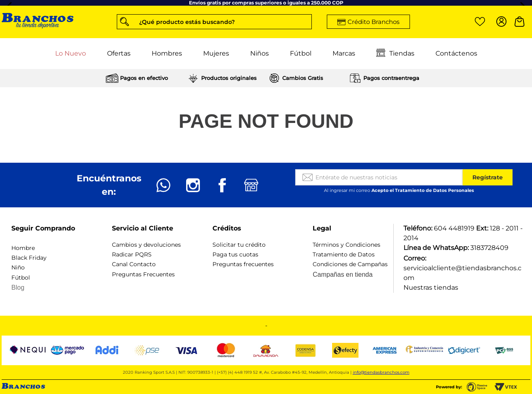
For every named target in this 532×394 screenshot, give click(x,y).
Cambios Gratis (303, 78)
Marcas (344, 53)
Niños (260, 53)
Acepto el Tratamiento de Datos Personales (423, 190)
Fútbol (301, 53)
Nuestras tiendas (431, 287)
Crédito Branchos (373, 22)
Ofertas (119, 53)
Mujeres (216, 53)
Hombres (167, 53)
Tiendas (395, 54)
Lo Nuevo (71, 53)
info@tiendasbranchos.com (381, 372)
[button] (214, 22)
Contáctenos (456, 53)
